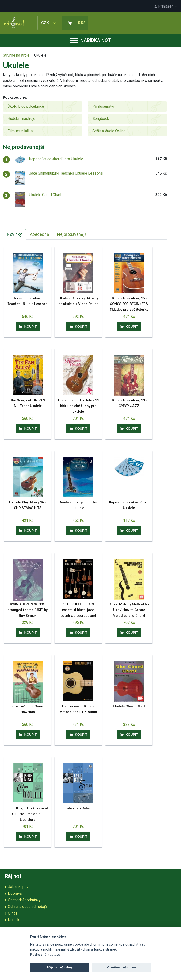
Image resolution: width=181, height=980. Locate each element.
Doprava (15, 893)
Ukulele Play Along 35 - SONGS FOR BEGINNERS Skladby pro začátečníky (129, 304)
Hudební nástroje (21, 119)
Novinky (14, 234)
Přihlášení (166, 6)
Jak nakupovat (20, 887)
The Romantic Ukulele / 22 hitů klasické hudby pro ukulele (78, 406)
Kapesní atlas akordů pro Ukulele (56, 159)
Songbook (101, 119)
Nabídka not (91, 40)
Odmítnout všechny (121, 967)
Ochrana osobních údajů (27, 907)
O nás (13, 913)
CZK (48, 23)
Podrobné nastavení (47, 955)
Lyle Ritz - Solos (78, 808)
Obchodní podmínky (24, 900)
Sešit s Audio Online (109, 131)
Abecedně (39, 234)
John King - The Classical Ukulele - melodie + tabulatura (28, 814)
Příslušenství (103, 106)
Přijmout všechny (60, 967)
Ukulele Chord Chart (45, 195)
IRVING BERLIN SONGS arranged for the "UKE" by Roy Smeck (28, 610)
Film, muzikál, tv (21, 131)
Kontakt (14, 920)
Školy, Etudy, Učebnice (26, 106)
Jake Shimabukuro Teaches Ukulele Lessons (66, 173)
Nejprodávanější (72, 234)
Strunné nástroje (16, 55)
